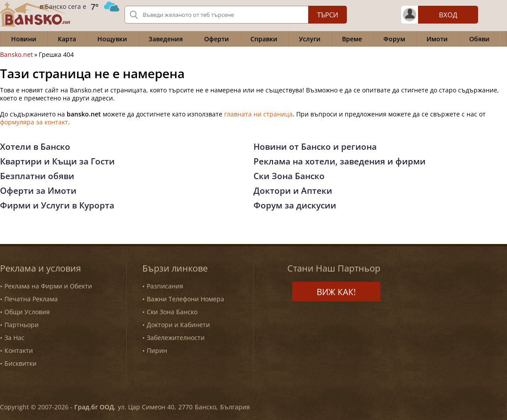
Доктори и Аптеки (293, 191)
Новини (24, 39)
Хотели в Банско (35, 147)
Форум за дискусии (295, 205)
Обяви (479, 39)
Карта (67, 39)
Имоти (437, 39)
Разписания (165, 286)
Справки (264, 39)
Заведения (166, 39)
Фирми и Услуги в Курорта (57, 205)
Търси (328, 15)
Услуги (310, 39)
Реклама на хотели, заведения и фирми (340, 161)
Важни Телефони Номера (185, 299)
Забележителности (176, 338)
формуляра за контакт (34, 122)
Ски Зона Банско (289, 176)
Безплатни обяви (37, 176)
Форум (394, 39)
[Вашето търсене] (236, 15)
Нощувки (112, 39)
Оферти (217, 39)
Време (352, 39)
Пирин (157, 350)
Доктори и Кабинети (178, 325)
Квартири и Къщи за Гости (57, 161)
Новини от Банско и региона (315, 147)
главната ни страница (258, 114)
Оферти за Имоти (38, 191)
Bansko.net (16, 55)
